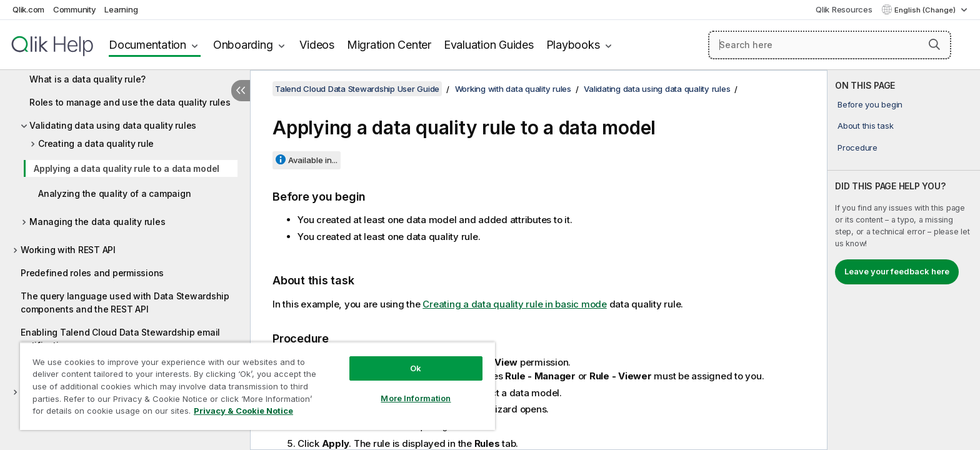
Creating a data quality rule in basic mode (515, 304)
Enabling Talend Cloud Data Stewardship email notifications (120, 339)
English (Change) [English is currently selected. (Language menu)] (926, 10)
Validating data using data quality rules (113, 125)
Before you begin (870, 104)
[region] (257, 386)
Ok (416, 368)
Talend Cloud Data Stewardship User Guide (357, 89)
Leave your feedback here (897, 271)
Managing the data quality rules (97, 222)
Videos (317, 45)
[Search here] (830, 45)
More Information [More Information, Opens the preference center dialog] (416, 398)
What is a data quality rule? (87, 79)
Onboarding (243, 45)
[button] (934, 44)
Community (75, 9)
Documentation (147, 45)
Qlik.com (28, 9)
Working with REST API (68, 250)
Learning (121, 9)
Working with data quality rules (513, 89)
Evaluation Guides (489, 45)
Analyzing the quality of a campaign (114, 193)
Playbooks (573, 45)
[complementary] (904, 260)
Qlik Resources (844, 9)
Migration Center (389, 45)
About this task (865, 126)
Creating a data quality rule (96, 143)
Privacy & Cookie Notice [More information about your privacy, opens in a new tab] (243, 411)
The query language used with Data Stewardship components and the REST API (125, 302)
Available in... (313, 160)
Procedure (857, 147)
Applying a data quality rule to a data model (127, 168)
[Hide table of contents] (241, 91)
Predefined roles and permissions (92, 273)
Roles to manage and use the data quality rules (130, 102)
